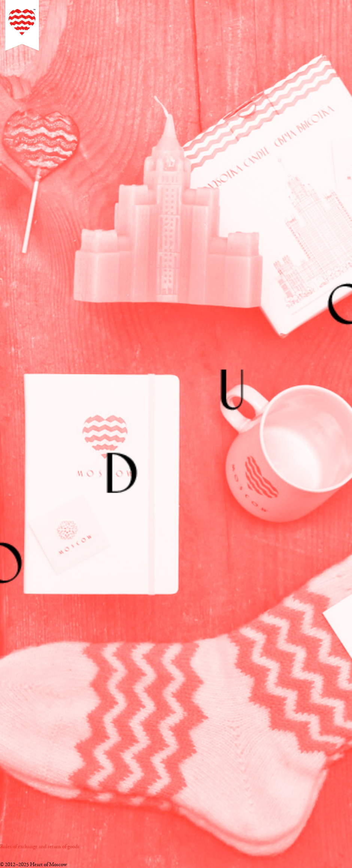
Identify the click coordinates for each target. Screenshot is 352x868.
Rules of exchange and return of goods (40, 847)
